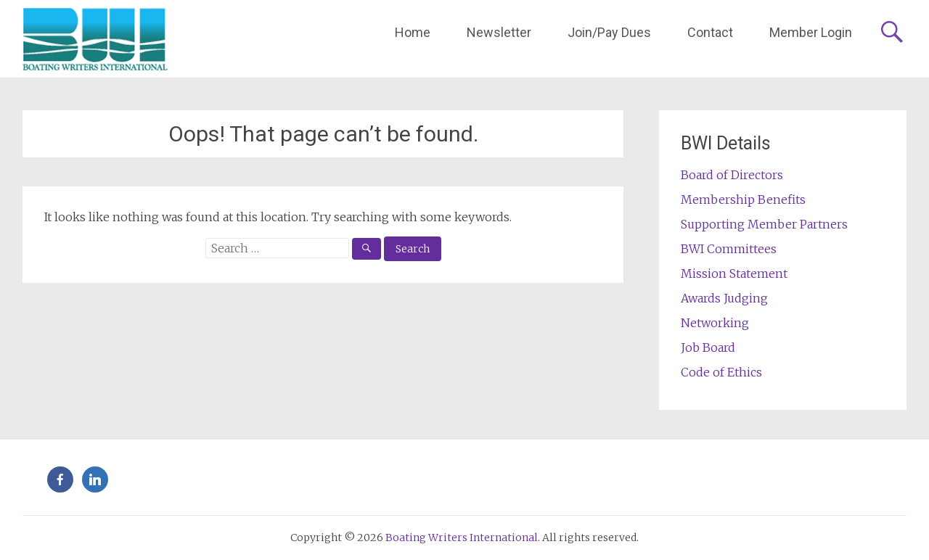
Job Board (708, 347)
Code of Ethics (721, 372)
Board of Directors (732, 175)
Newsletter (499, 32)
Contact (710, 32)
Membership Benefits (743, 199)
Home (413, 32)
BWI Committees (729, 249)
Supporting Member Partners (764, 224)
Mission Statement (734, 273)
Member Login (811, 32)
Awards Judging (724, 298)
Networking (715, 323)
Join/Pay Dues (609, 32)
